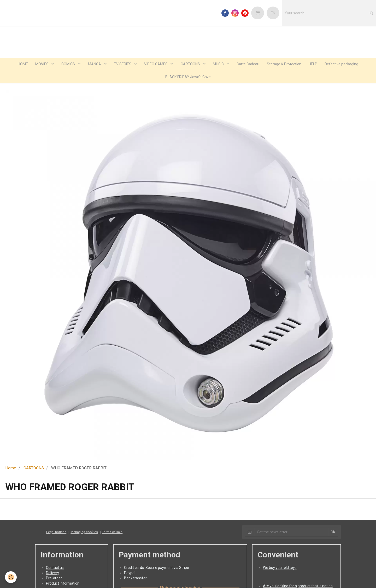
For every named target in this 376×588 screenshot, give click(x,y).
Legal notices (56, 533)
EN (273, 13)
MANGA (94, 64)
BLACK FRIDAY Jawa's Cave (188, 77)
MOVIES (40, 64)
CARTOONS (191, 64)
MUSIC (219, 64)
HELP (315, 64)
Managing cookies (84, 533)
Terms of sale (112, 533)
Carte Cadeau (249, 64)
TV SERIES (122, 64)
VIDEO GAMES (156, 64)
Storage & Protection (286, 64)
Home (11, 469)
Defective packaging (344, 64)
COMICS (67, 64)
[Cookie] (11, 577)
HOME (20, 64)
